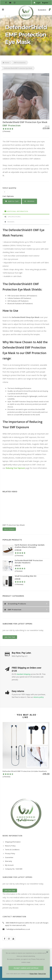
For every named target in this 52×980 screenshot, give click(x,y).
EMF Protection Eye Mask (14, 525)
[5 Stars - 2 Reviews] (26, 130)
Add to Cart (12, 201)
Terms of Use (42, 974)
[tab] (26, 212)
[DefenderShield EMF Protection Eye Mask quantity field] (6, 192)
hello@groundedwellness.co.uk (18, 929)
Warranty (9, 861)
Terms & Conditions (12, 850)
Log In (38, 3)
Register (45, 3)
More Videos (9, 529)
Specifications (13, 217)
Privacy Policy (10, 853)
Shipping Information (13, 842)
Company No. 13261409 (14, 869)
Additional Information (16, 211)
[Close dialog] (47, 952)
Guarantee (9, 857)
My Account (9, 865)
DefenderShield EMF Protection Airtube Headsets (29, 561)
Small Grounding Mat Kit (26, 576)
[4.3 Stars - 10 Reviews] (29, 583)
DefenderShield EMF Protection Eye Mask (25, 122)
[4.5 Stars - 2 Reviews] (32, 570)
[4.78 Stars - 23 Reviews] (32, 554)
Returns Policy (10, 846)
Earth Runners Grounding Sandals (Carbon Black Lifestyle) (30, 546)
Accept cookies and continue (26, 968)
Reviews (10, 222)
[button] (29, 201)
